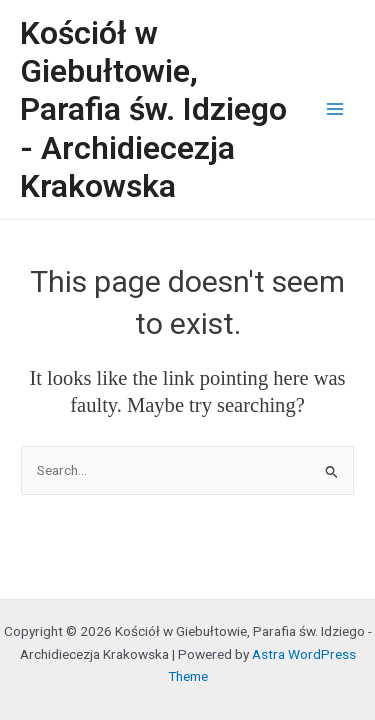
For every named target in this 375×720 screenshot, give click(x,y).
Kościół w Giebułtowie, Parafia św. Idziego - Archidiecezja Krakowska (153, 109)
